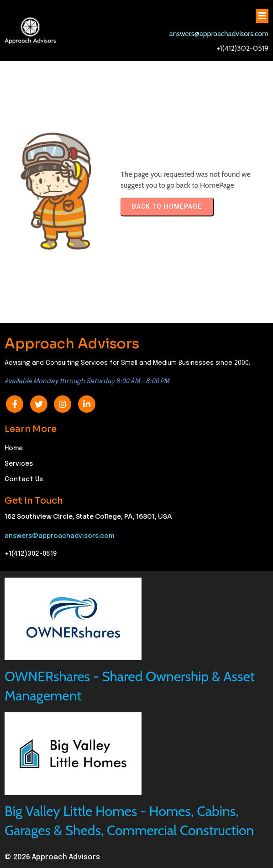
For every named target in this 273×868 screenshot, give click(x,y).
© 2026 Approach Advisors (52, 857)
